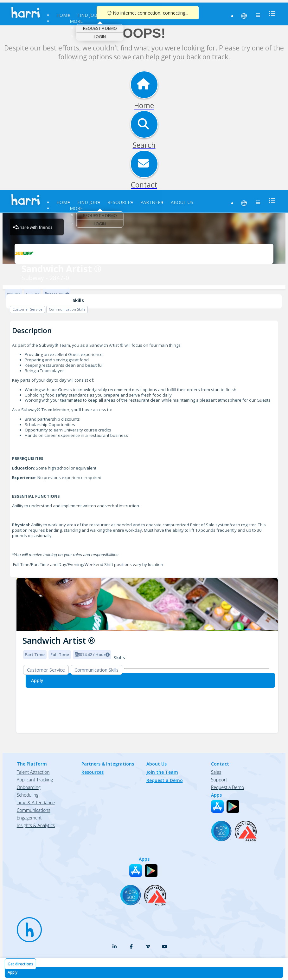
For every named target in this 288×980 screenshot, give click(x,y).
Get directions (20, 964)
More (76, 21)
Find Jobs (89, 15)
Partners (152, 202)
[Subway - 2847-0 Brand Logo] (144, 254)
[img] (147, 605)
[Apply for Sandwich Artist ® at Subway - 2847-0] (144, 972)
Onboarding (29, 787)
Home (63, 15)
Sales (216, 772)
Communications (34, 810)
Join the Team (162, 772)
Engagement (29, 818)
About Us (182, 202)
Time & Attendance (36, 802)
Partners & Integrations (108, 764)
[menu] (270, 13)
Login (100, 36)
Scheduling (28, 795)
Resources (120, 202)
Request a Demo (100, 28)
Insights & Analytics (36, 825)
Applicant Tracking (35, 780)
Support (219, 780)
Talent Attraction (33, 772)
